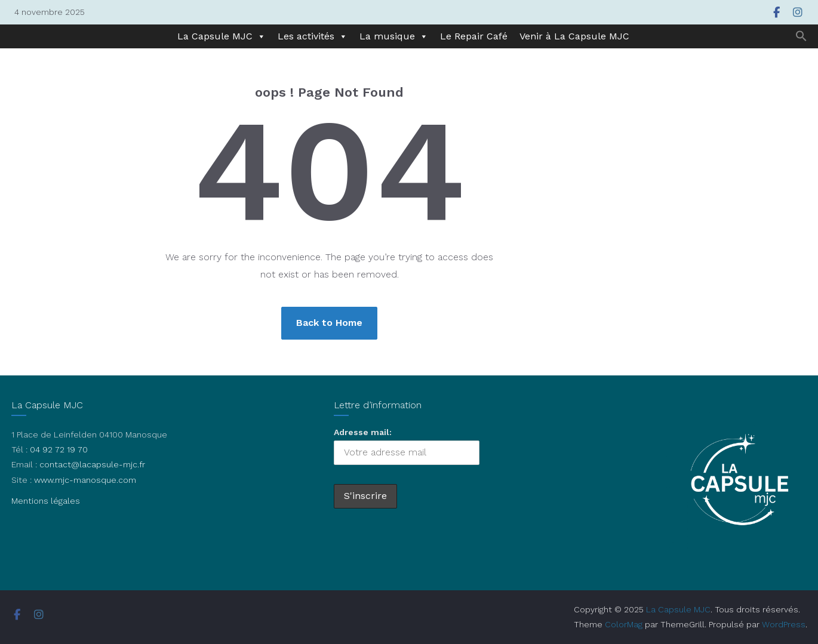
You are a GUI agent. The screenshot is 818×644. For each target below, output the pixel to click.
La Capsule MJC (222, 36)
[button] (801, 36)
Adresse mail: (363, 432)
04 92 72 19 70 (59, 449)
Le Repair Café (474, 36)
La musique (394, 36)
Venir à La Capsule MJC (574, 36)
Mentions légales (46, 501)
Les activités (313, 36)
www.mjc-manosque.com (85, 480)
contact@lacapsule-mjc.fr (92, 464)
